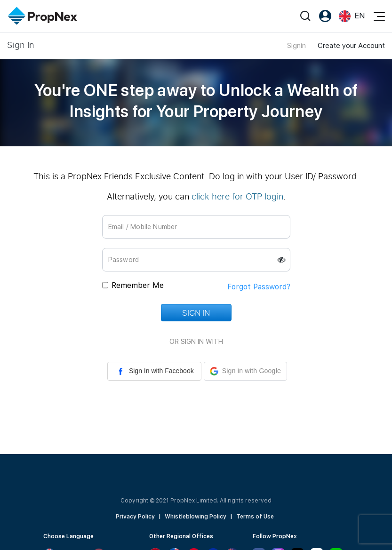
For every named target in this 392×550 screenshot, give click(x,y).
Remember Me (138, 285)
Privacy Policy (135, 517)
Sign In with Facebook (154, 371)
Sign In (196, 313)
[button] (245, 371)
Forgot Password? (259, 287)
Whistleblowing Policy (196, 517)
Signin (296, 46)
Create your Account (351, 46)
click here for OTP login (237, 196)
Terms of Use (255, 517)
